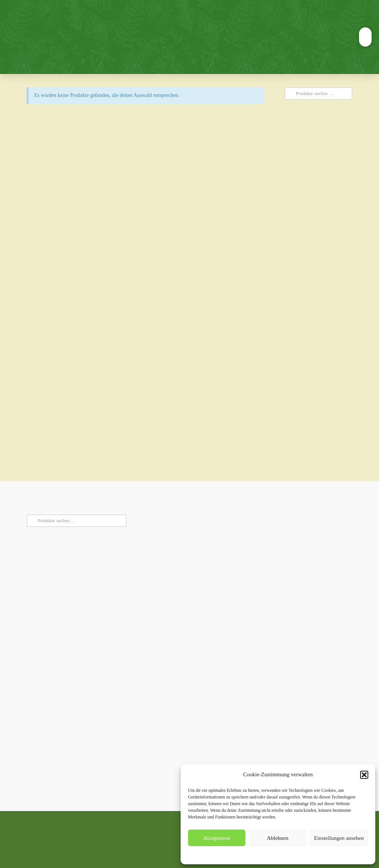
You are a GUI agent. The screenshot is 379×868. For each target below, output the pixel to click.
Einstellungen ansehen (339, 838)
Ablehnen (278, 838)
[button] (364, 775)
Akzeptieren (217, 838)
